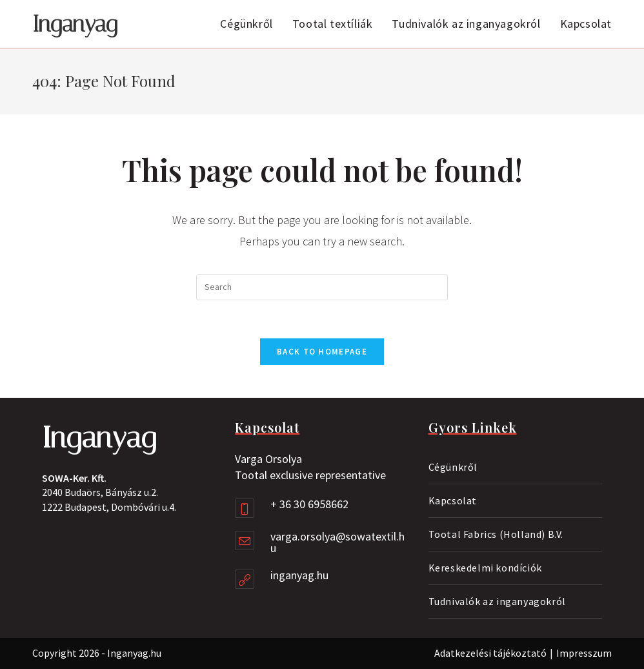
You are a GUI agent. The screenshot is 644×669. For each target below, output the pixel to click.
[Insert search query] (322, 287)
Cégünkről (453, 467)
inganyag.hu (299, 575)
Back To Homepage (322, 352)
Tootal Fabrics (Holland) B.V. (496, 534)
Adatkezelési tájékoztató (490, 653)
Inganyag (75, 24)
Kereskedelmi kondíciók (485, 568)
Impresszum (584, 653)
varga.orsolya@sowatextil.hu (337, 542)
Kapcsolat (453, 500)
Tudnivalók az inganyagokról (497, 601)
